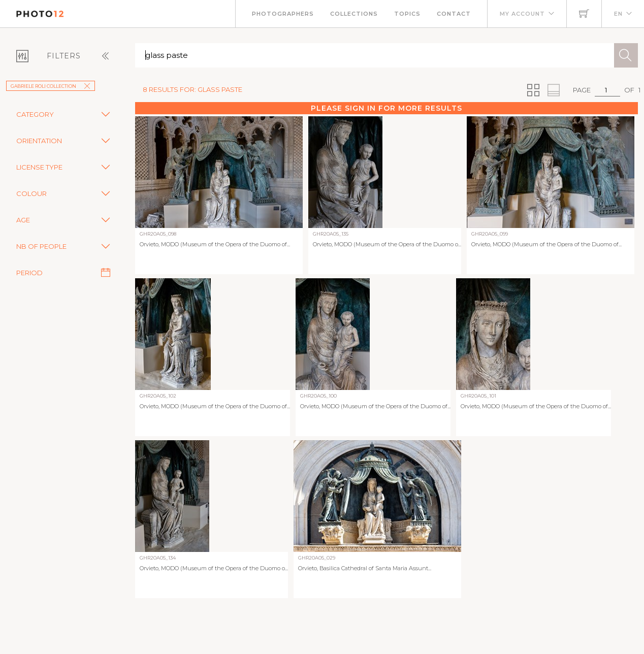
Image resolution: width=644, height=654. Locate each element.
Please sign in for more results (387, 108)
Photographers (283, 14)
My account (522, 14)
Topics (407, 14)
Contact (454, 14)
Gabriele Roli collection (51, 86)
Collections (354, 14)
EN (618, 14)
